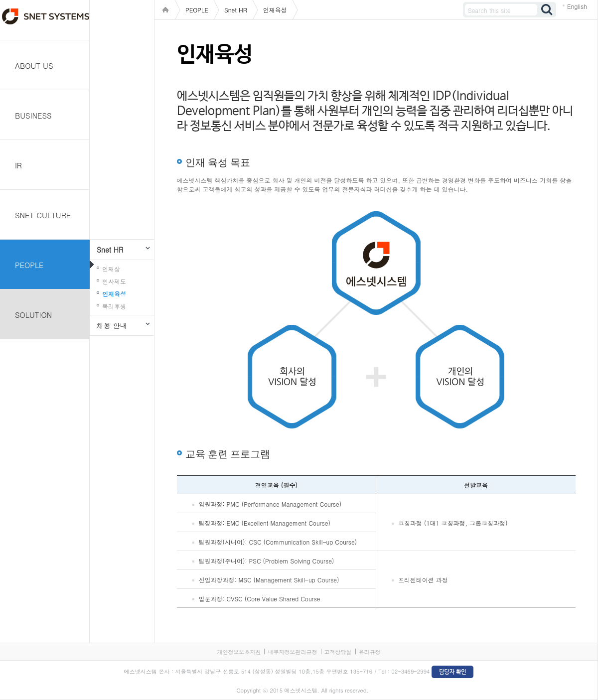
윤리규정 (370, 652)
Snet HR (110, 250)
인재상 (111, 269)
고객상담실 (338, 652)
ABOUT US (34, 66)
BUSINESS (33, 115)
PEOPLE (29, 265)
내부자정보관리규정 (292, 652)
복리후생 (114, 306)
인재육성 (114, 294)
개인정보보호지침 (239, 652)
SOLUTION (33, 315)
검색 (547, 10)
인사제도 (114, 281)
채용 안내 (112, 325)
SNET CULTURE (43, 215)
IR (18, 165)
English (577, 6)
